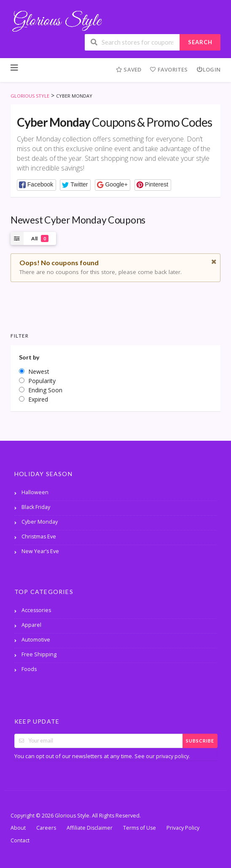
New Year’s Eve (40, 551)
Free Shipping (39, 654)
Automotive (36, 640)
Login (208, 69)
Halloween (35, 492)
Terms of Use (140, 828)
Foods (29, 669)
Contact (20, 840)
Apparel (31, 625)
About (18, 828)
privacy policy (172, 756)
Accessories (36, 610)
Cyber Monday (40, 522)
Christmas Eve (39, 537)
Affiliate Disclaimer (90, 828)
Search (200, 42)
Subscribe (200, 741)
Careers (46, 828)
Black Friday (36, 507)
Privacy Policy (183, 828)
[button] (36, 185)
